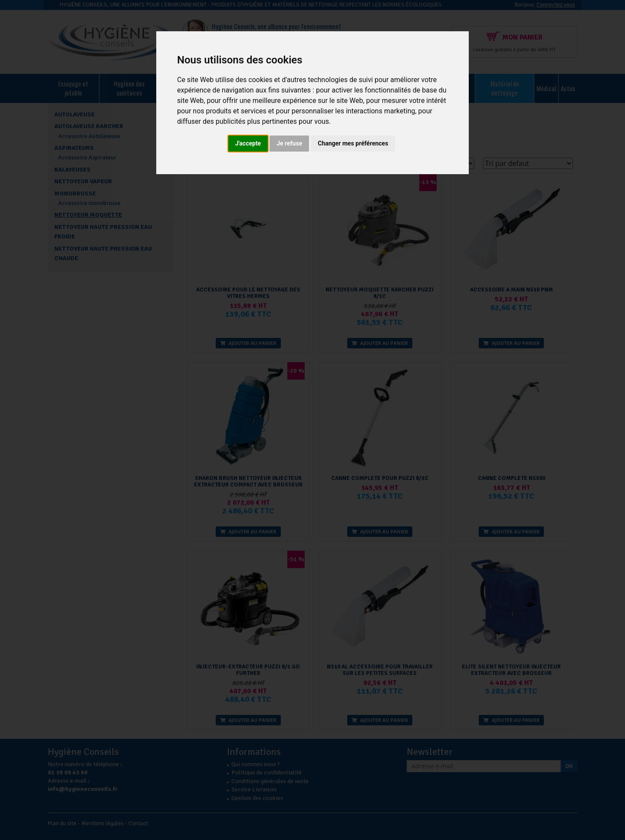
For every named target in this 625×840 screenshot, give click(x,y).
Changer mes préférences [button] (353, 143)
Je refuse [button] (289, 143)
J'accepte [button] (248, 143)
